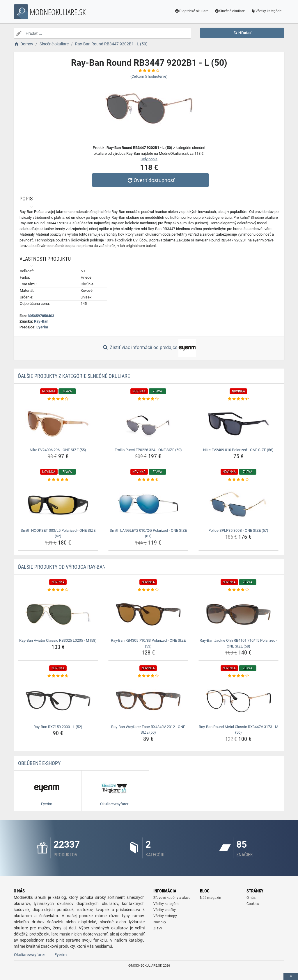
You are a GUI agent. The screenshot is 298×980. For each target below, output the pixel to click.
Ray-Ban (41, 321)
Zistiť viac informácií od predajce (149, 348)
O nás (251, 898)
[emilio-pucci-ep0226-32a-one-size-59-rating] (148, 399)
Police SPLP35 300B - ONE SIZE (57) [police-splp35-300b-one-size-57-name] (238, 530)
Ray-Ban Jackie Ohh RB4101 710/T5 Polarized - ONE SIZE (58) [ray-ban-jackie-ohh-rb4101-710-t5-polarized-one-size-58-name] (238, 643)
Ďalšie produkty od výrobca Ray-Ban (62, 567)
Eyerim (42, 327)
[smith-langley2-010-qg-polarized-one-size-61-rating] (148, 480)
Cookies (253, 904)
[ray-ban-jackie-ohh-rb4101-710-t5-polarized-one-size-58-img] (238, 614)
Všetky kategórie (266, 11)
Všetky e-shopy (165, 916)
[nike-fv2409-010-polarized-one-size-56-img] (238, 424)
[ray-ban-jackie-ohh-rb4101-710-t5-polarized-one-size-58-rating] (238, 590)
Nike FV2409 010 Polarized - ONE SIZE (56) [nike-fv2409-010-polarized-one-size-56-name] (238, 450)
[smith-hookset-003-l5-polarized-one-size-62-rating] (58, 480)
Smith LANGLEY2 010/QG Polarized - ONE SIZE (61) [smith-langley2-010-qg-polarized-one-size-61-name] (148, 533)
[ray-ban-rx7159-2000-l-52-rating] (58, 676)
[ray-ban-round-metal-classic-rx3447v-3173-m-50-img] (238, 701)
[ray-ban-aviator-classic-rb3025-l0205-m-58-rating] (58, 590)
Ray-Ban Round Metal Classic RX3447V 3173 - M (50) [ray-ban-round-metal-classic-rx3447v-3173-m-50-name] (238, 730)
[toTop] (291, 977)
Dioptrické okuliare (192, 11)
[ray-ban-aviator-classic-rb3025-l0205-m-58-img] (58, 614)
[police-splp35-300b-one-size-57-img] (238, 504)
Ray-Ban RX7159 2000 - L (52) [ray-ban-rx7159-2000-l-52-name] (58, 727)
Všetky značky (165, 910)
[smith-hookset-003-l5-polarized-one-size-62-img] (58, 504)
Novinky (160, 922)
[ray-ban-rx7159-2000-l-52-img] (58, 701)
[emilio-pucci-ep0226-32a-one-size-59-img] (148, 424)
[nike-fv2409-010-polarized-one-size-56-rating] (238, 399)
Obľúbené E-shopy (39, 763)
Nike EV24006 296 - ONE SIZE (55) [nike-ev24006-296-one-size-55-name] (58, 450)
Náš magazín (211, 898)
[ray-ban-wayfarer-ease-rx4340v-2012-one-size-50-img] (148, 701)
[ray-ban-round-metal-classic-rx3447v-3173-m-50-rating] (238, 676)
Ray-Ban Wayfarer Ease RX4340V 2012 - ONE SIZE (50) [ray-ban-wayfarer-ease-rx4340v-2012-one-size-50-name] (148, 730)
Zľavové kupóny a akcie (172, 898)
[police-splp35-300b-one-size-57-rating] (238, 480)
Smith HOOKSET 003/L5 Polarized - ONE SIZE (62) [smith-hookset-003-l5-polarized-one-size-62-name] (58, 533)
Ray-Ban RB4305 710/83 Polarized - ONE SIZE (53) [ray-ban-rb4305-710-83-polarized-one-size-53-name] (148, 643)
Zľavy (158, 928)
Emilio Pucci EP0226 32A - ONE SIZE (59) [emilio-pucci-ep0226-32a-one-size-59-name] (148, 450)
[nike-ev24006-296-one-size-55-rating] (58, 399)
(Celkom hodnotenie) (149, 76)
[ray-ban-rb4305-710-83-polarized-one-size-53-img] (148, 614)
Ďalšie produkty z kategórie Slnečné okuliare (74, 376)
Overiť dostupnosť (150, 180)
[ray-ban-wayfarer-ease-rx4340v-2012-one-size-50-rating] (148, 676)
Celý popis (149, 159)
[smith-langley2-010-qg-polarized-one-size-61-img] (148, 504)
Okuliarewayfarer (30, 955)
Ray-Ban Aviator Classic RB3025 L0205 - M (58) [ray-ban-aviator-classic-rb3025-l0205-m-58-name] (58, 640)
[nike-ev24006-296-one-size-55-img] (58, 424)
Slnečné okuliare (229, 11)
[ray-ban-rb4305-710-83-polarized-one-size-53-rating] (148, 590)
